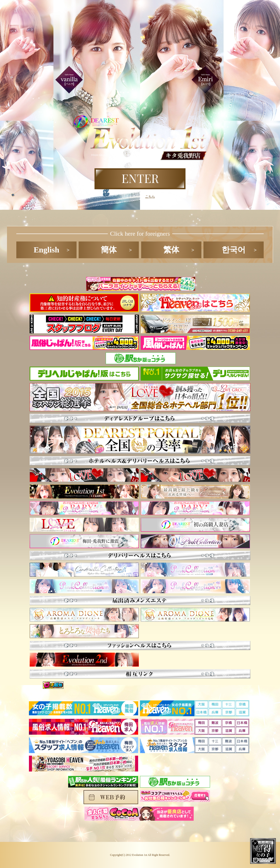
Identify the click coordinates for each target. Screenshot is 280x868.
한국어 (234, 250)
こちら (150, 196)
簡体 (109, 250)
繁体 (171, 250)
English (46, 250)
